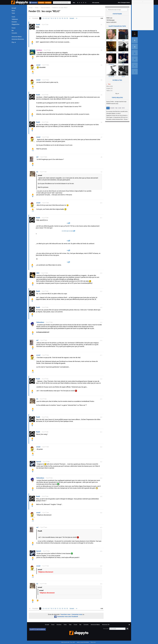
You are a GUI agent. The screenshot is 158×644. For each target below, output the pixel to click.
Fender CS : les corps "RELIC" (60, 8)
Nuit (74, 3)
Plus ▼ (14, 42)
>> (77, 18)
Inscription (48, 3)
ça (67, 223)
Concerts (14, 33)
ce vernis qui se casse (67, 231)
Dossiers (14, 22)
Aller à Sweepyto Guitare (124, 2)
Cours (13, 17)
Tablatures (15, 19)
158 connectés (96, 3)
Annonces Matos (17, 37)
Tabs (116, 108)
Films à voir (93, 642)
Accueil (14, 8)
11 (58, 18)
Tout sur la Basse (45, 8)
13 (62, 18)
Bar (13, 31)
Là (67, 241)
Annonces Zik (106, 625)
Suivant (72, 18)
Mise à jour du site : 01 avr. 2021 (68, 642)
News (13, 11)
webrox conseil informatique (83, 642)
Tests (13, 13)
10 (55, 18)
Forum (14, 28)
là (67, 262)
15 (67, 18)
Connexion (34, 3)
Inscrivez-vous (66, 614)
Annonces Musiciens (18, 39)
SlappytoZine (15, 24)
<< (30, 18)
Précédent (35, 18)
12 (60, 18)
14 (65, 18)
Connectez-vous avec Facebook (66, 616)
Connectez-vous (77, 614)
